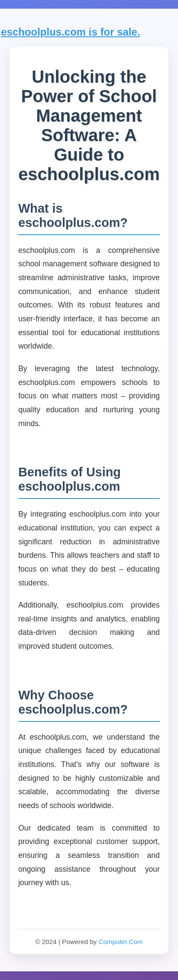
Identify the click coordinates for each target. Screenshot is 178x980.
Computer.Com (120, 942)
